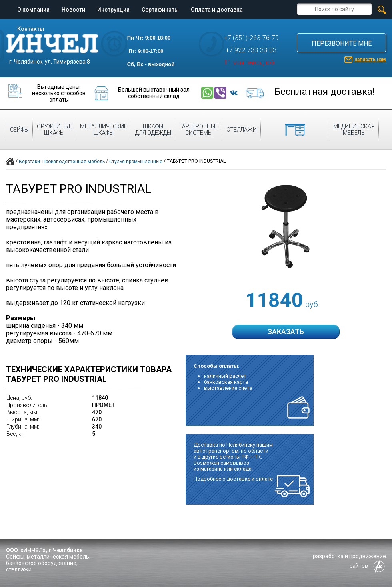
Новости (73, 10)
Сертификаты (160, 10)
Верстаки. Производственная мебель (62, 162)
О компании (33, 10)
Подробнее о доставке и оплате (233, 479)
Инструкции (113, 10)
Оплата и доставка (217, 10)
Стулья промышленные (136, 162)
